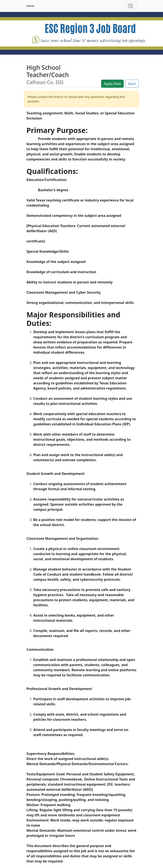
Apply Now (112, 84)
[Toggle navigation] (131, 6)
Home (30, 6)
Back (132, 84)
